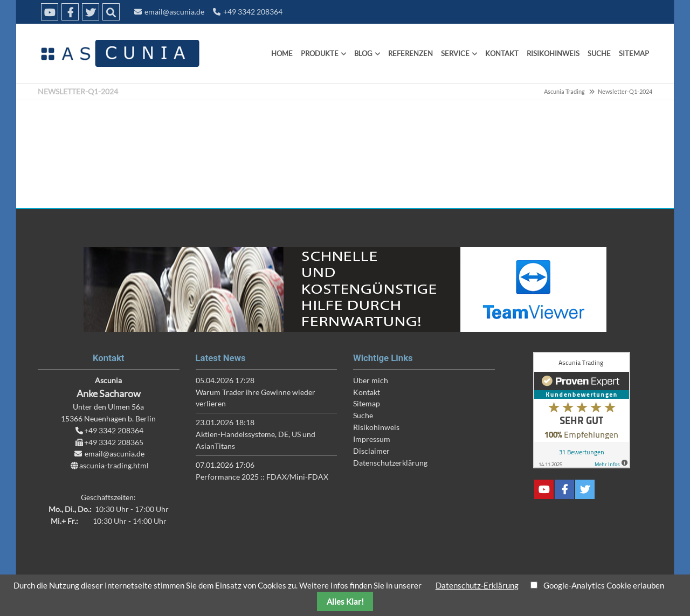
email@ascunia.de (174, 12)
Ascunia (119, 53)
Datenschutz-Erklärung (477, 585)
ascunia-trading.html (114, 465)
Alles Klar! (345, 601)
